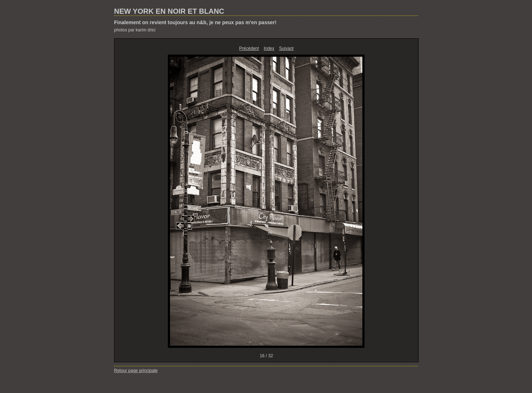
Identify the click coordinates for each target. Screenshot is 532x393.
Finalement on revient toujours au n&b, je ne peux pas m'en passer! (195, 22)
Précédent (249, 48)
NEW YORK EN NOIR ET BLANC (169, 11)
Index (269, 48)
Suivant (286, 48)
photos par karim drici (135, 30)
